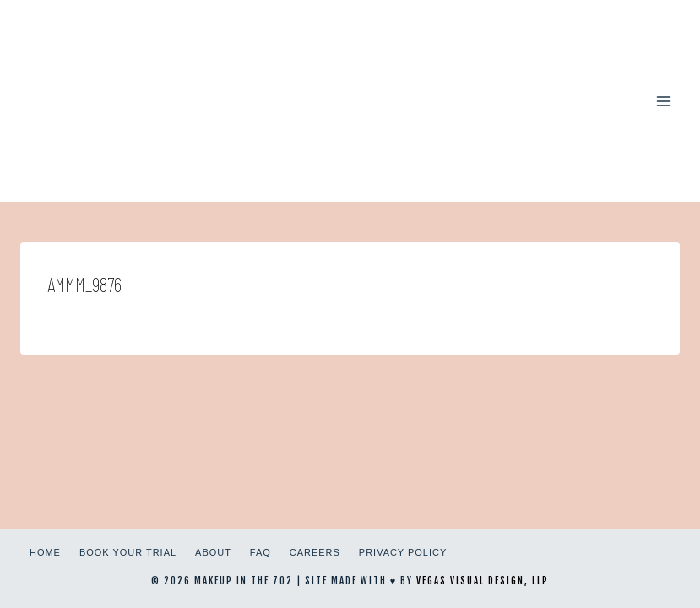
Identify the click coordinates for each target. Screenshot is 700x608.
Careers (315, 552)
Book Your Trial (128, 552)
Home (45, 552)
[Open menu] (663, 101)
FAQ (260, 552)
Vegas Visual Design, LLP (483, 581)
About (213, 552)
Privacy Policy (403, 552)
